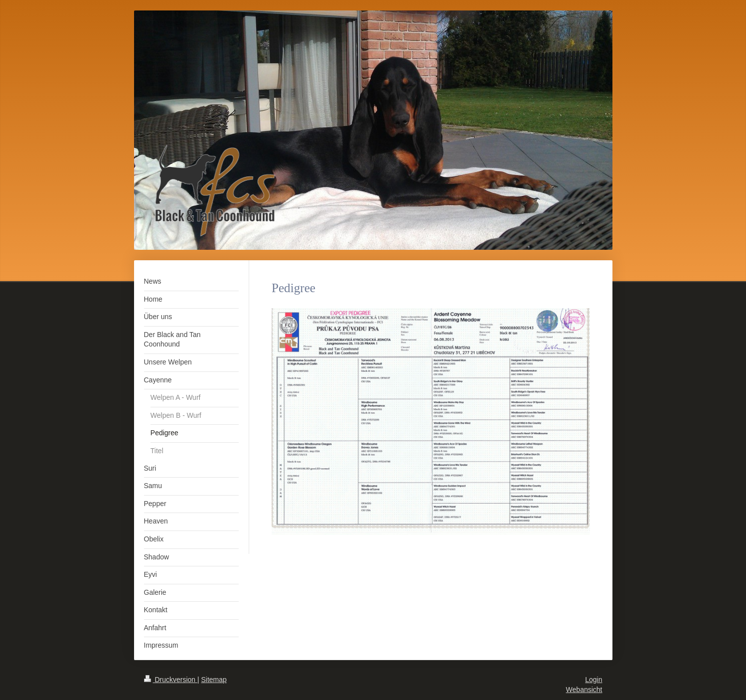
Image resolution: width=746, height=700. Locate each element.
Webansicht (584, 690)
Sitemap (214, 680)
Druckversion (171, 680)
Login (594, 680)
